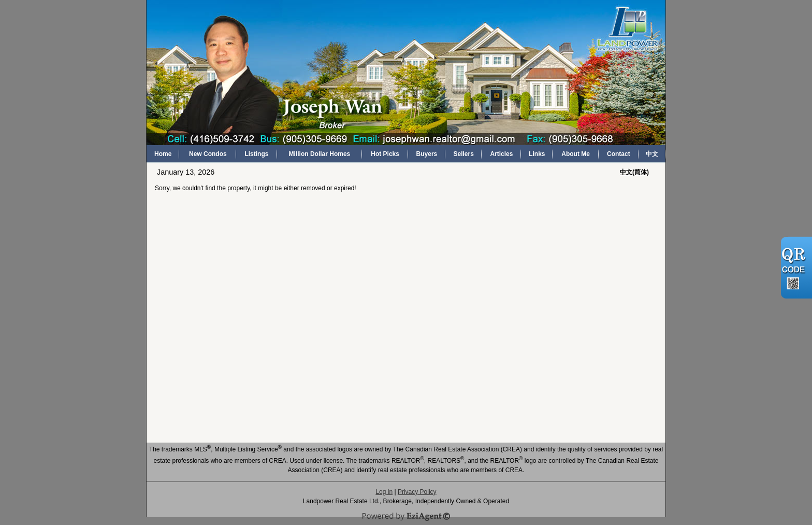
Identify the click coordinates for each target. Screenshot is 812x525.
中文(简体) (634, 172)
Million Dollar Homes (320, 154)
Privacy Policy (417, 492)
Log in (384, 492)
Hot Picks (385, 154)
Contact (619, 154)
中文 (652, 154)
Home (163, 154)
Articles (501, 154)
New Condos (208, 154)
